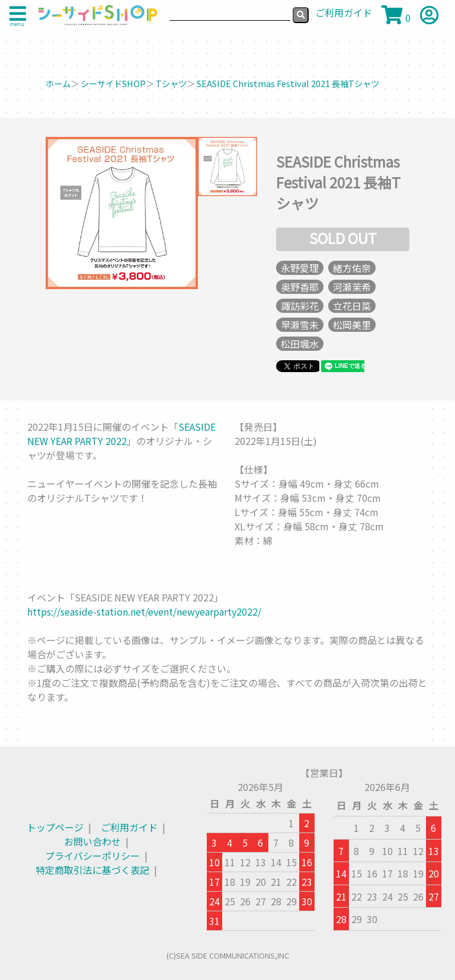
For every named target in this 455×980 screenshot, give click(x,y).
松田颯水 (300, 344)
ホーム (58, 83)
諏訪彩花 (300, 306)
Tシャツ (171, 83)
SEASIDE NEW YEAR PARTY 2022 (121, 434)
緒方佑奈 (352, 268)
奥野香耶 (300, 287)
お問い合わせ (92, 841)
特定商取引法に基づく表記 (92, 870)
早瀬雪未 (300, 325)
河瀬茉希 (352, 287)
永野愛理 (300, 268)
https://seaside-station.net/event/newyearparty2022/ (144, 611)
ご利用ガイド (129, 827)
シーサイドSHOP (113, 83)
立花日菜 (352, 306)
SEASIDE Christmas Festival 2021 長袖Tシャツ (288, 83)
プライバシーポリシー (92, 856)
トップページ (55, 827)
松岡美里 (352, 325)
